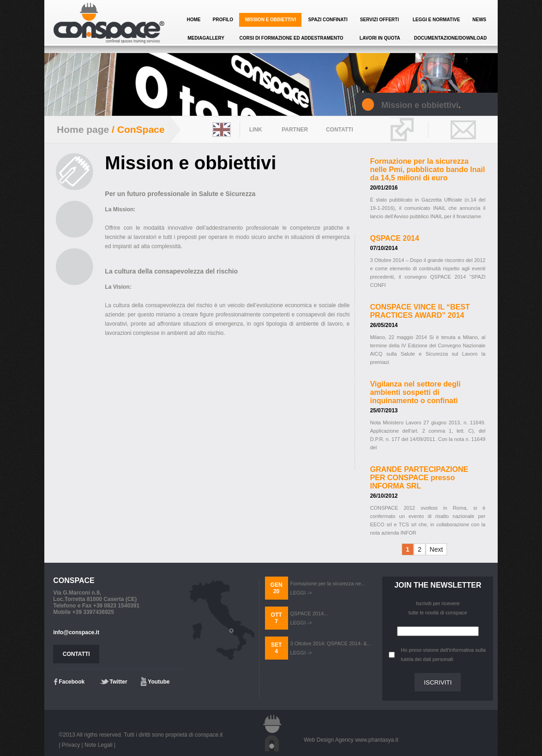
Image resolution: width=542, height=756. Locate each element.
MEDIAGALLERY (206, 38)
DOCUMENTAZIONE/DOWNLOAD (451, 38)
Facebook (72, 682)
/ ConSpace (137, 129)
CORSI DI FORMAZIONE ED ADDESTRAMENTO (292, 38)
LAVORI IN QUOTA (380, 38)
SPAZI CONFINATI (328, 20)
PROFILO (223, 20)
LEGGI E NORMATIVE (437, 20)
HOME (194, 20)
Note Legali (99, 745)
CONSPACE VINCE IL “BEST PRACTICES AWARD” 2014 (420, 311)
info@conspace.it (76, 632)
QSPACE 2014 (394, 238)
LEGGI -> (301, 593)
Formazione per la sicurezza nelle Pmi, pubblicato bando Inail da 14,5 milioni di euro (427, 170)
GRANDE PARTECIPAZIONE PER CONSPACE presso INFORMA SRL (419, 478)
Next (437, 549)
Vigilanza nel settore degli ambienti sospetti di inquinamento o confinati (415, 392)
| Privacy (69, 745)
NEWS (479, 20)
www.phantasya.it (376, 740)
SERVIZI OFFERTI (379, 20)
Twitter (118, 682)
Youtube (159, 682)
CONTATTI (76, 654)
